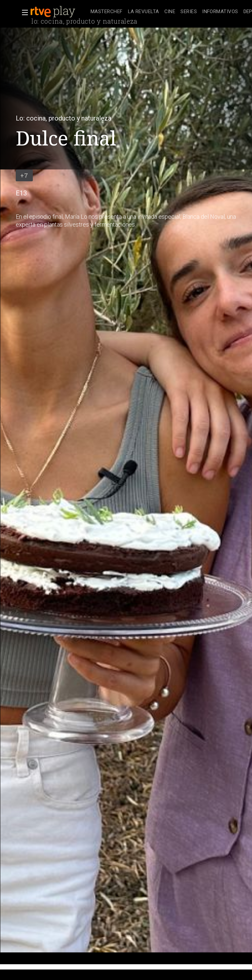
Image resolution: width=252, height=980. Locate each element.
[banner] (59, 12)
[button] (23, 12)
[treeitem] (107, 12)
